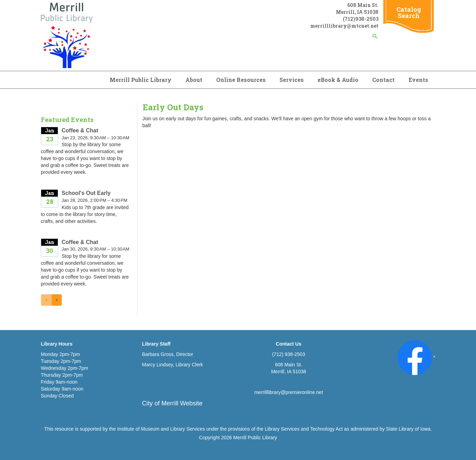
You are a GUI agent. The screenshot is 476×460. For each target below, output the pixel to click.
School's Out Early (86, 193)
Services (292, 80)
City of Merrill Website (172, 403)
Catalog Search (409, 12)
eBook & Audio (338, 80)
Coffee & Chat (80, 130)
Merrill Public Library (141, 80)
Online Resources (241, 80)
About (194, 80)
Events (418, 80)
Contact (383, 80)
